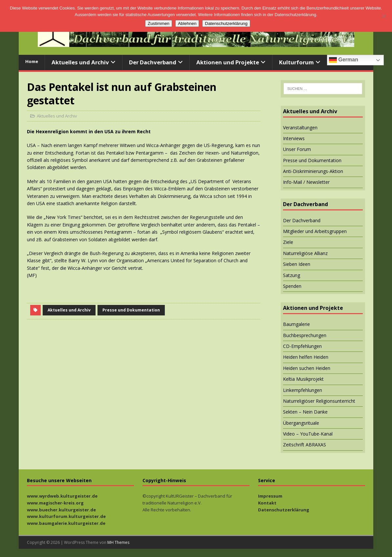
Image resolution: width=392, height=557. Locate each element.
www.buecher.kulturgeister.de (61, 510)
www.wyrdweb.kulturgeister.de (62, 496)
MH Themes (118, 542)
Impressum (270, 496)
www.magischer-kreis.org (55, 503)
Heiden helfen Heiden (306, 357)
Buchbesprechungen (305, 335)
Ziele (288, 242)
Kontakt (267, 503)
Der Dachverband (153, 62)
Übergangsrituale (301, 423)
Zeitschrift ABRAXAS (305, 445)
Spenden (292, 286)
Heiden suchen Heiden (307, 368)
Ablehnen (187, 23)
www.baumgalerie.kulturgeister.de (66, 523)
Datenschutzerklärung (284, 510)
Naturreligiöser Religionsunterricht (319, 401)
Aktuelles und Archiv (80, 62)
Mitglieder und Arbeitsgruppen (315, 231)
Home (32, 61)
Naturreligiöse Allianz (305, 253)
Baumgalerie (296, 324)
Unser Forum (297, 149)
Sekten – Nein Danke (305, 412)
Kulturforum (296, 62)
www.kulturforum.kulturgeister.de (66, 516)
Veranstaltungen (300, 128)
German (344, 60)
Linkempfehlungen (303, 390)
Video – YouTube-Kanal (308, 434)
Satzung (292, 275)
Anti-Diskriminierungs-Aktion (313, 171)
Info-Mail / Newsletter (306, 182)
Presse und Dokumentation (131, 310)
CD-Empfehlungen (302, 346)
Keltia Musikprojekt (303, 379)
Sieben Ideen (297, 264)
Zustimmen (159, 23)
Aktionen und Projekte (228, 62)
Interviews (294, 138)
